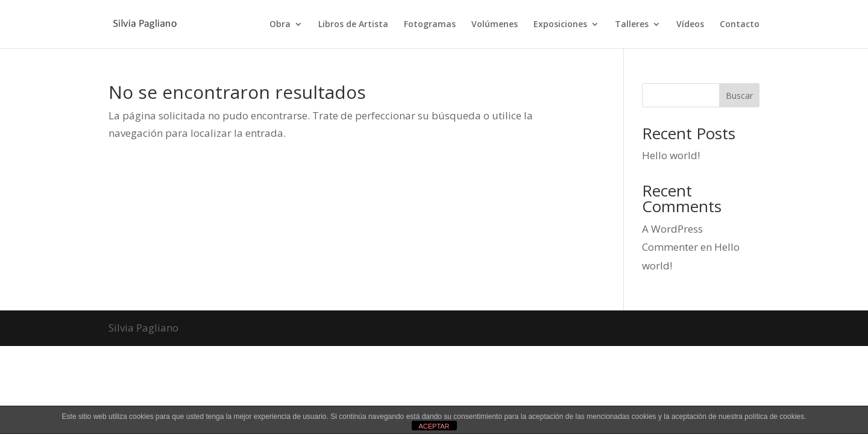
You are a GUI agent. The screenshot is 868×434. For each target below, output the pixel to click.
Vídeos (690, 25)
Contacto (740, 25)
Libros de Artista (353, 25)
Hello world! (671, 155)
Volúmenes (495, 25)
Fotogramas (430, 25)
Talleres (632, 25)
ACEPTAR (434, 426)
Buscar (739, 96)
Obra (280, 25)
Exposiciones (560, 25)
